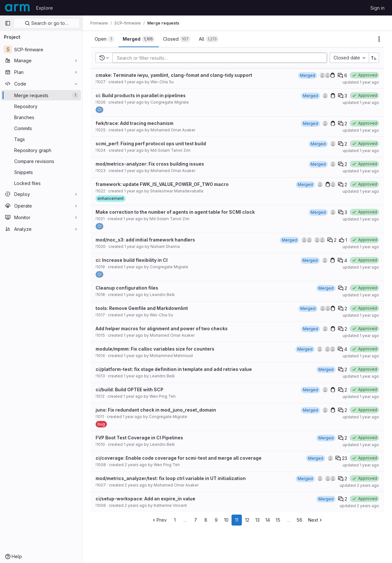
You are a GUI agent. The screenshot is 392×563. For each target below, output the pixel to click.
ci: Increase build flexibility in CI (132, 260)
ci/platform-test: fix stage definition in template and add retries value (174, 369)
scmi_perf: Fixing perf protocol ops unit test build (151, 143)
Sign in (377, 8)
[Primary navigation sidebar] (8, 23)
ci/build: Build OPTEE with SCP (129, 389)
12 (247, 520)
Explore (45, 8)
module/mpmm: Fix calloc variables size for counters (155, 349)
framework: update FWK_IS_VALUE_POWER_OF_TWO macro (162, 184)
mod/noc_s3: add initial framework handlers (145, 240)
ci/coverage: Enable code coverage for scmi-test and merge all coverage (179, 458)
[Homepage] (17, 8)
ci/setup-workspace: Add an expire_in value (145, 499)
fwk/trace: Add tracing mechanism (134, 123)
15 (278, 520)
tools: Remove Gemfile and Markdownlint (142, 308)
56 (299, 520)
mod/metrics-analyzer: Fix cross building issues (150, 164)
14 (268, 520)
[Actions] (379, 39)
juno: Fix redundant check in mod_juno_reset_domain (156, 410)
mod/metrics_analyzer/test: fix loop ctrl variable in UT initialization (171, 478)
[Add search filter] (222, 58)
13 (258, 520)
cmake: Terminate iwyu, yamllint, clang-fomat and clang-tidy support (174, 75)
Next (316, 520)
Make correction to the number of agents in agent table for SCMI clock (175, 212)
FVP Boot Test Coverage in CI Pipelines (139, 438)
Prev (159, 520)
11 (237, 520)
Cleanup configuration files (127, 288)
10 (226, 520)
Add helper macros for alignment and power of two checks (162, 328)
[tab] (104, 39)
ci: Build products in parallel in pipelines (141, 95)
